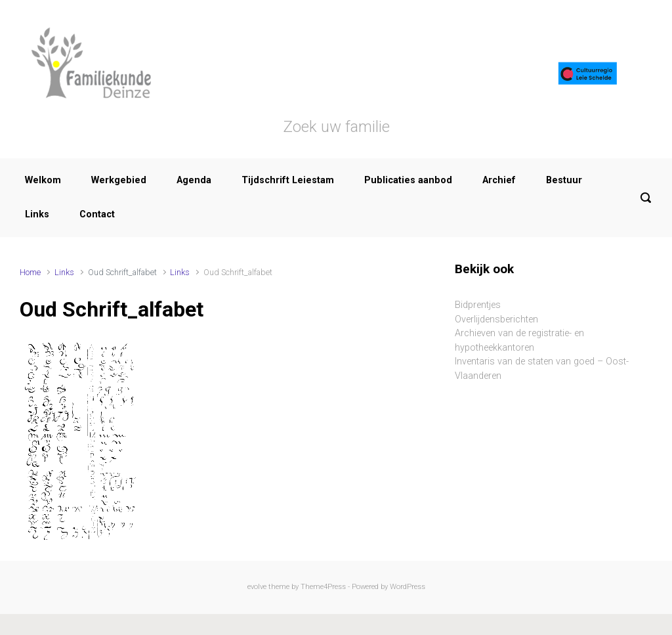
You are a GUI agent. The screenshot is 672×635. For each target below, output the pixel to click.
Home (30, 272)
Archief (499, 180)
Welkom (43, 180)
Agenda (194, 180)
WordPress (408, 587)
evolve (257, 587)
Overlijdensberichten (496, 319)
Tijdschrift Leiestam (288, 180)
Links (37, 214)
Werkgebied (119, 180)
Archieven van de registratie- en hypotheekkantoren (519, 340)
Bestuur (564, 180)
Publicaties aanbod (408, 180)
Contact (97, 214)
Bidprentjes (478, 305)
